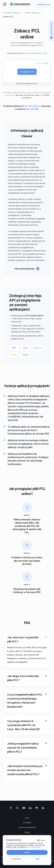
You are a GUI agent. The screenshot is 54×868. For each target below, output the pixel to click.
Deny (38, 859)
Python (14, 355)
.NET (14, 348)
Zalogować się (43, 5)
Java (25, 348)
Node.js (37, 348)
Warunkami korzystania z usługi (27, 95)
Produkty (27, 823)
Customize (16, 859)
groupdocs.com (27, 53)
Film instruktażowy (24, 269)
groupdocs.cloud (40, 53)
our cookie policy (34, 847)
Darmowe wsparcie (27, 827)
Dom (27, 818)
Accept (27, 852)
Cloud (25, 355)
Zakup (27, 832)
